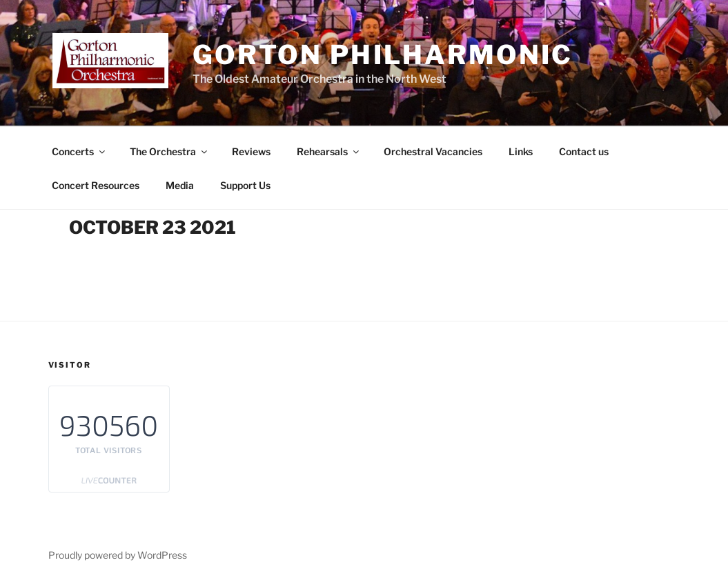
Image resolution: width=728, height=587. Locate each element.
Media (180, 185)
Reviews (251, 151)
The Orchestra (169, 151)
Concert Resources (96, 185)
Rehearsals (329, 151)
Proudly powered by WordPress (118, 555)
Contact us (584, 151)
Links (521, 151)
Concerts (79, 151)
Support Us (245, 185)
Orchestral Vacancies (433, 151)
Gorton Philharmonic (383, 54)
